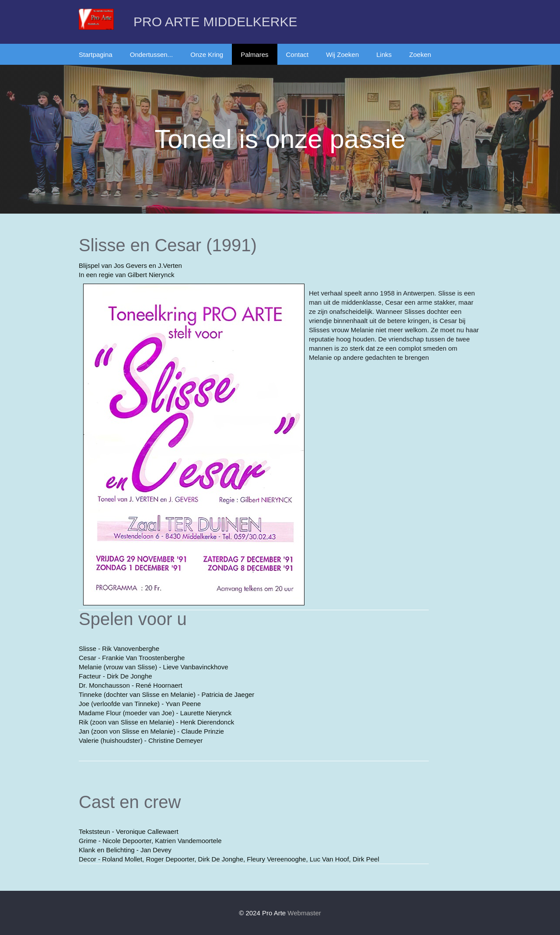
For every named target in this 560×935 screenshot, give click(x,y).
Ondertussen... (151, 54)
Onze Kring (207, 54)
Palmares (254, 54)
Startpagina (96, 54)
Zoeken (420, 54)
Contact (297, 54)
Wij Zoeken (342, 54)
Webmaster (304, 913)
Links (384, 54)
